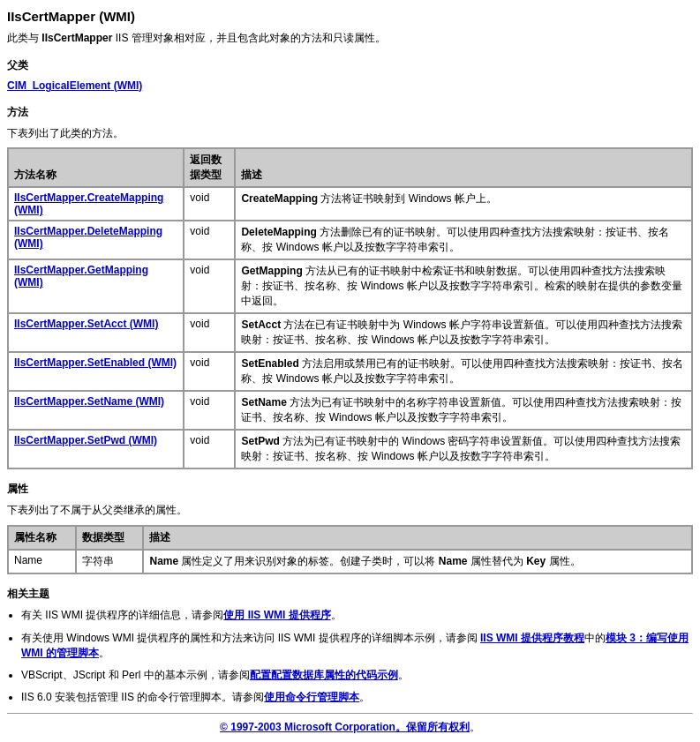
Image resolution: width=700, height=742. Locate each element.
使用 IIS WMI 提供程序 (277, 615)
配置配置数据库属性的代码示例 (324, 675)
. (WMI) (86, 324)
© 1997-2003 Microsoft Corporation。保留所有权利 (345, 727)
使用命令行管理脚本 (312, 697)
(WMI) (75, 86)
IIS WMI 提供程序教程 (532, 638)
